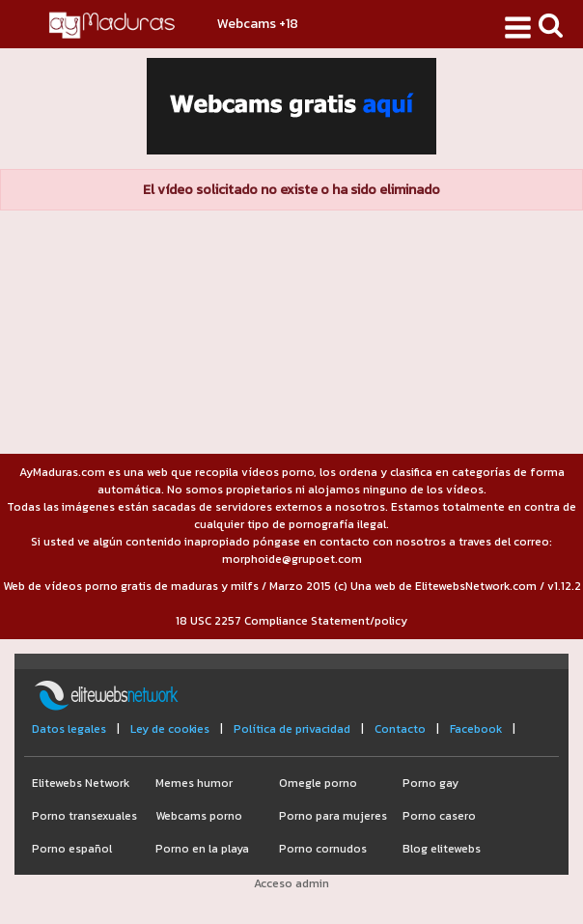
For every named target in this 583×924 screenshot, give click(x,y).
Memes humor (194, 783)
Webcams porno (199, 816)
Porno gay (430, 783)
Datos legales (69, 729)
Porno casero (439, 816)
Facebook (476, 729)
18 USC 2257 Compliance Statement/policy (291, 621)
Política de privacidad (292, 729)
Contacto (400, 729)
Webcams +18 (258, 24)
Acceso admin (291, 883)
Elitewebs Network (81, 783)
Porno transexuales (84, 816)
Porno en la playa (202, 849)
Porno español (72, 849)
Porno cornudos (323, 849)
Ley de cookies (170, 729)
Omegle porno (318, 783)
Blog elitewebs (442, 849)
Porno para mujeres (333, 816)
